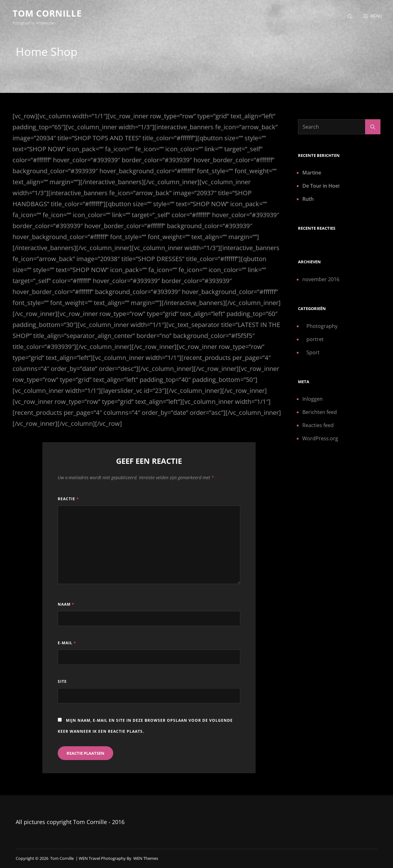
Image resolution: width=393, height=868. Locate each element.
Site (62, 681)
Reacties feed (318, 425)
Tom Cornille (47, 13)
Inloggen (313, 399)
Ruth (308, 199)
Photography (322, 326)
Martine (312, 173)
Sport (313, 352)
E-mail (67, 643)
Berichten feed (320, 412)
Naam (66, 604)
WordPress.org (320, 438)
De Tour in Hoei (321, 186)
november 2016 (321, 279)
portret (315, 339)
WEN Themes (146, 858)
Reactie (68, 499)
